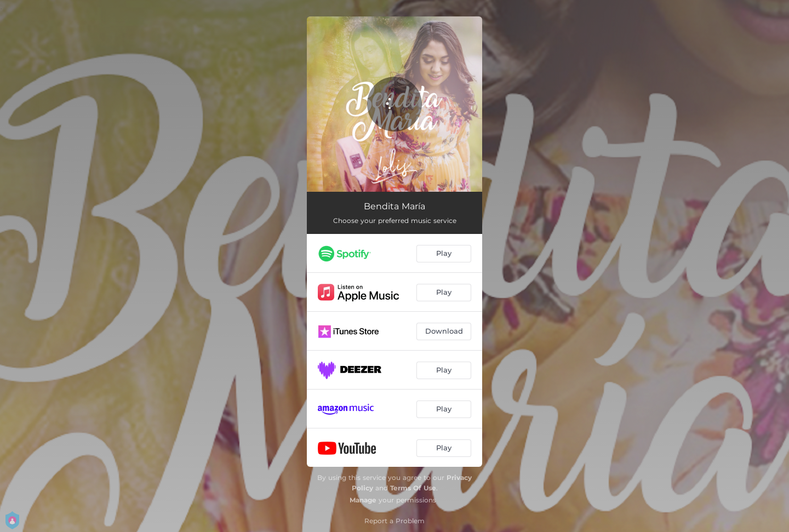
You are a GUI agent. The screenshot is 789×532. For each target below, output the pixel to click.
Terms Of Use (413, 488)
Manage (363, 500)
